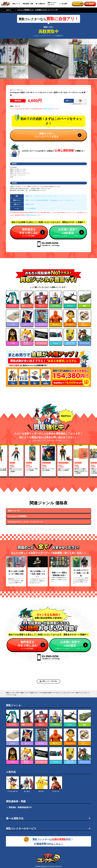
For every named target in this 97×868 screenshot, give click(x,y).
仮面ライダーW (30, 200)
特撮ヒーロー (13, 90)
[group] (16, 461)
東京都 (27, 204)
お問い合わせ (49, 109)
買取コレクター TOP (12, 693)
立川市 (32, 204)
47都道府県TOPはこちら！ (48, 844)
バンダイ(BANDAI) (31, 208)
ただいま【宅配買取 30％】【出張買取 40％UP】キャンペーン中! (37, 10)
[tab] (47, 76)
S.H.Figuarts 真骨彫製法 (41, 200)
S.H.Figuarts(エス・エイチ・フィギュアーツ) (61, 200)
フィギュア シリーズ (39, 196)
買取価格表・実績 (28, 4)
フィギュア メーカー (52, 196)
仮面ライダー (48, 27)
